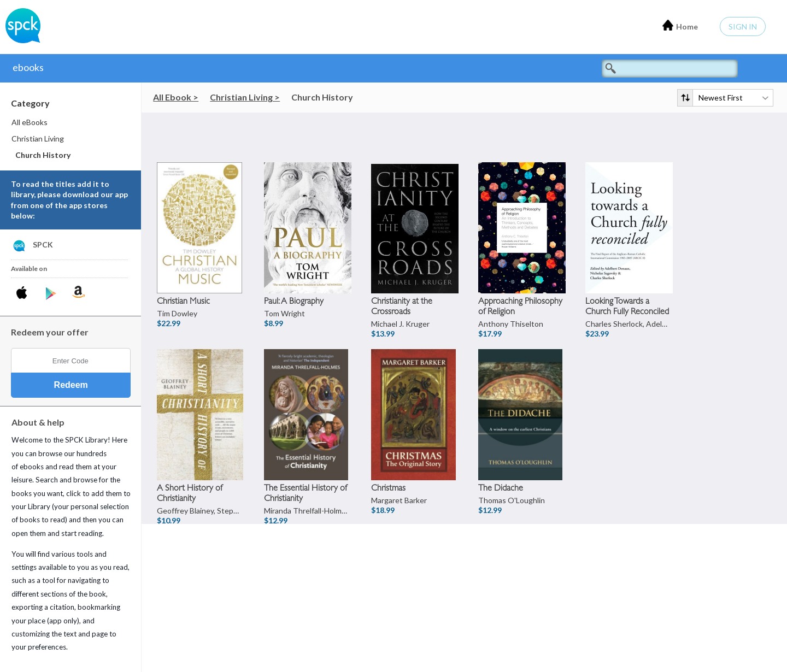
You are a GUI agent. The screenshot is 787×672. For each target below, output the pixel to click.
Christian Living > (245, 97)
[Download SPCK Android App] (51, 294)
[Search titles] (670, 69)
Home (680, 25)
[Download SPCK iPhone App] (24, 294)
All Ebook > (176, 97)
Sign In (743, 26)
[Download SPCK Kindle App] (78, 292)
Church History (322, 97)
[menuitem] (71, 122)
